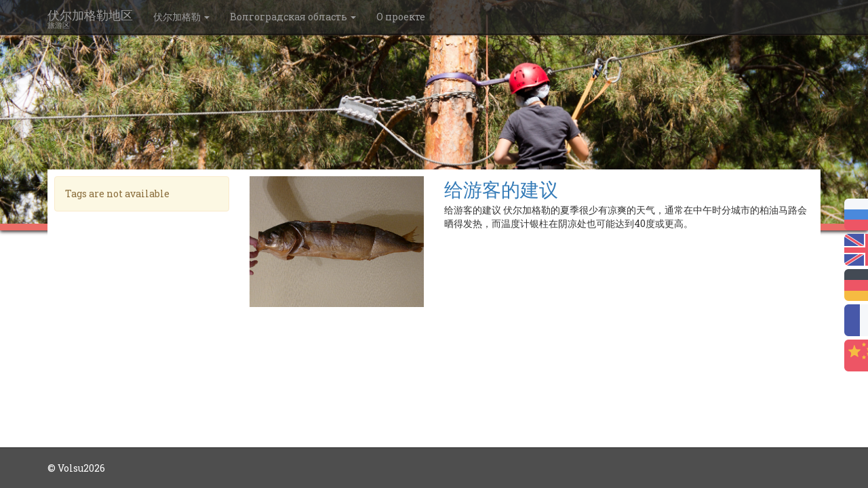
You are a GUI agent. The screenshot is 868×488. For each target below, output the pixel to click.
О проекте (401, 17)
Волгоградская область (293, 17)
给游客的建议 (501, 189)
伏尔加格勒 (181, 17)
